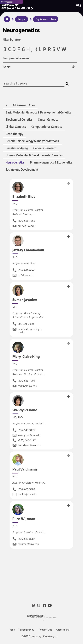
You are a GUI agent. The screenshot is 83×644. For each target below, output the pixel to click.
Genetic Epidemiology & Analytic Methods (32, 141)
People (22, 19)
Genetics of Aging (17, 148)
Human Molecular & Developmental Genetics (34, 155)
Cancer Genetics (48, 119)
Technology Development (22, 169)
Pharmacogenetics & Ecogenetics (51, 162)
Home (6, 21)
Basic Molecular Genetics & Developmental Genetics (38, 112)
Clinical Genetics (16, 127)
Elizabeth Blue (11, 183)
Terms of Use (45, 630)
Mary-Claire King (11, 344)
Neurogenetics (15, 162)
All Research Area (24, 105)
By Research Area (46, 19)
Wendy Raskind (11, 397)
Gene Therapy (14, 134)
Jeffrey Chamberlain (11, 239)
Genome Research (45, 148)
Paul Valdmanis (11, 456)
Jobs (12, 630)
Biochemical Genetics (19, 119)
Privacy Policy (26, 630)
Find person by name (16, 58)
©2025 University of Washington (39, 637)
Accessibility (63, 630)
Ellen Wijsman (11, 506)
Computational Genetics (47, 127)
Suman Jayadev (11, 287)
